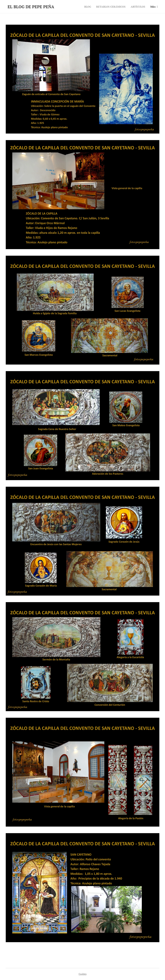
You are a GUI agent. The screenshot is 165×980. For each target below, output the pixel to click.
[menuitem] (85, 7)
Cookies (83, 974)
